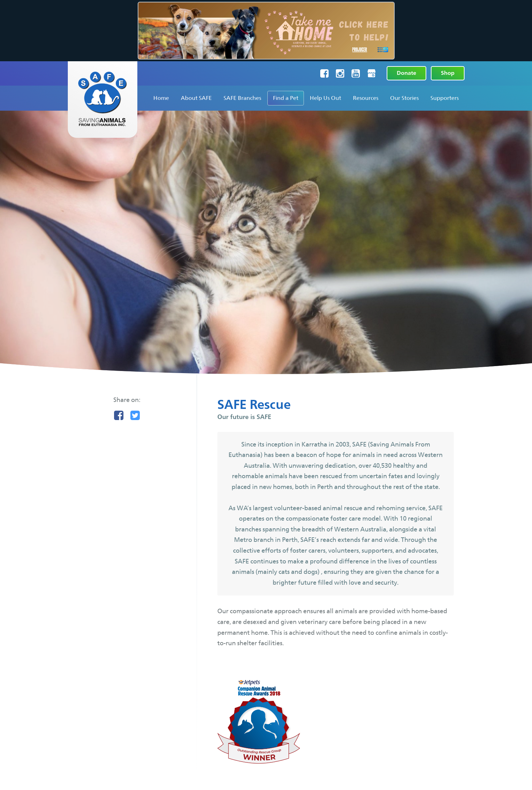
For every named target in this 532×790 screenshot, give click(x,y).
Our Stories (404, 98)
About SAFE (196, 98)
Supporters (445, 98)
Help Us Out (325, 98)
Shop (448, 73)
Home (161, 98)
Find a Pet (286, 98)
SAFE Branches (242, 98)
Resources (366, 98)
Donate (406, 73)
